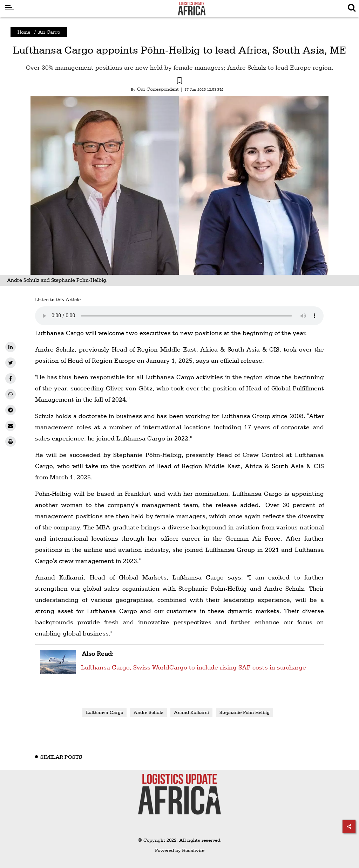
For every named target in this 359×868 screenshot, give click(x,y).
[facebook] (11, 379)
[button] (179, 82)
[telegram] (11, 410)
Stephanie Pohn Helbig (245, 712)
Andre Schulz (148, 712)
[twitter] (11, 363)
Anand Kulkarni (191, 712)
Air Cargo (49, 32)
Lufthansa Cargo (104, 712)
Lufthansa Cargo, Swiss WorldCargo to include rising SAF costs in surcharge (193, 659)
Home (24, 32)
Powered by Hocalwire (180, 850)
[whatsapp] (11, 394)
